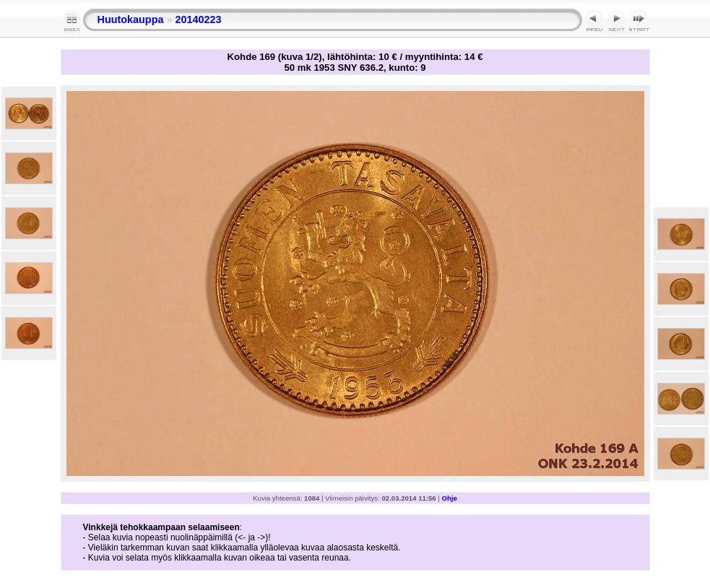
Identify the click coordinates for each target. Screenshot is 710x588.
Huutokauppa (131, 20)
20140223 (198, 20)
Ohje (450, 498)
